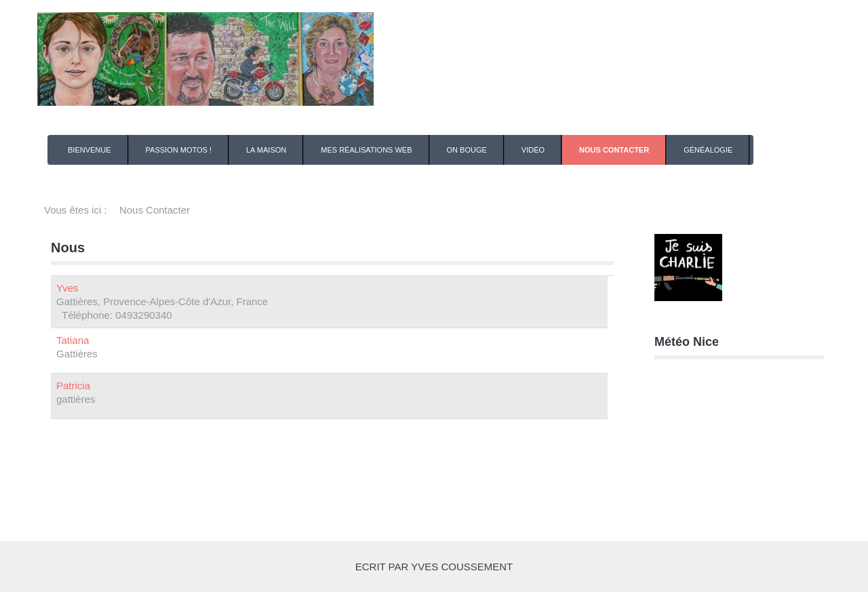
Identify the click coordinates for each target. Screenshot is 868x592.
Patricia (73, 386)
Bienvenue (90, 150)
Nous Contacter (614, 150)
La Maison (266, 150)
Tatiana (73, 340)
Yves (67, 288)
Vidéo (533, 150)
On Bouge (467, 150)
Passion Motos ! (179, 150)
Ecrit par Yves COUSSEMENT (434, 567)
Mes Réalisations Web (366, 150)
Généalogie (708, 150)
